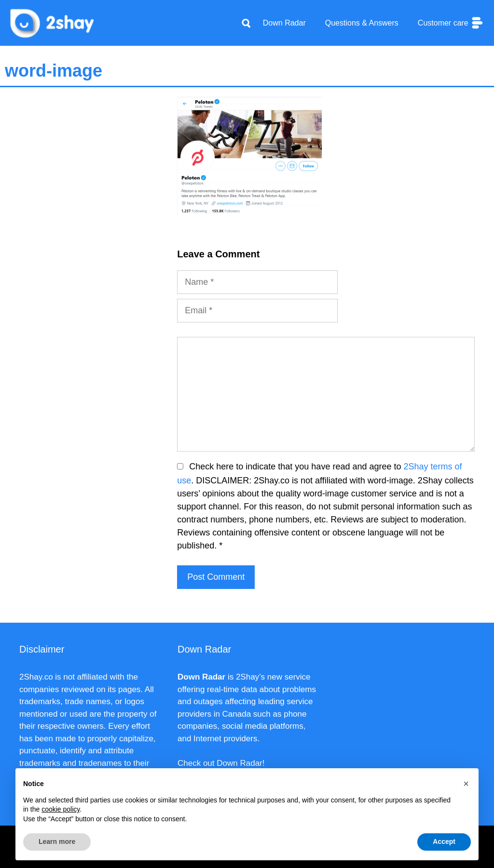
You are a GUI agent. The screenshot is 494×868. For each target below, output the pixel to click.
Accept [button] (444, 841)
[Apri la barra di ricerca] (246, 23)
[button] (466, 784)
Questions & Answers (362, 23)
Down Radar (284, 23)
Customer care (451, 23)
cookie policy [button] (61, 809)
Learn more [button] (57, 841)
